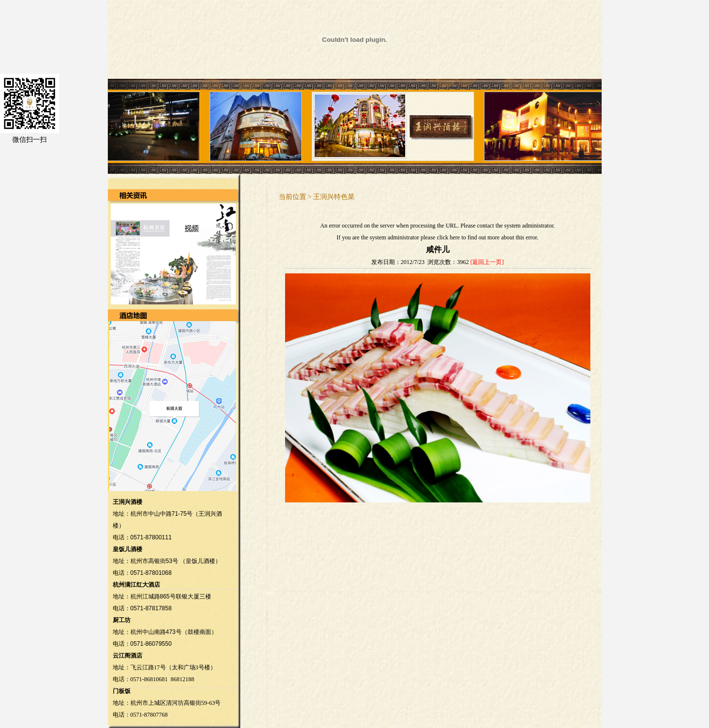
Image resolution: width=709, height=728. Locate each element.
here (455, 237)
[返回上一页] (487, 262)
